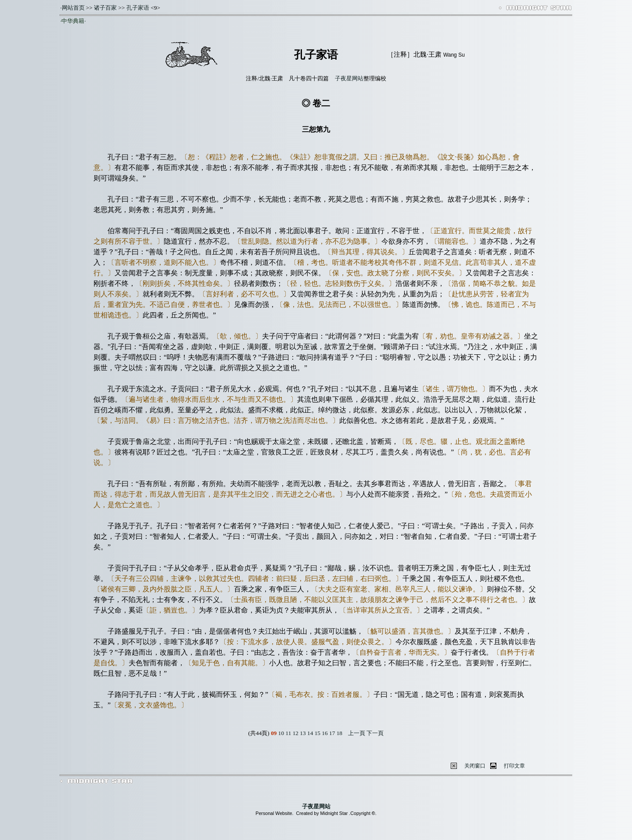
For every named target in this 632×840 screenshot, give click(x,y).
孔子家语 (138, 8)
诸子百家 (105, 8)
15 (318, 733)
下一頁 (375, 733)
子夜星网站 (349, 78)
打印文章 (514, 766)
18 (339, 733)
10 (281, 733)
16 (325, 733)
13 (303, 733)
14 (310, 733)
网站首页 (73, 8)
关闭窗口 (475, 766)
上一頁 (357, 733)
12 (296, 733)
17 (332, 733)
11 (288, 733)
